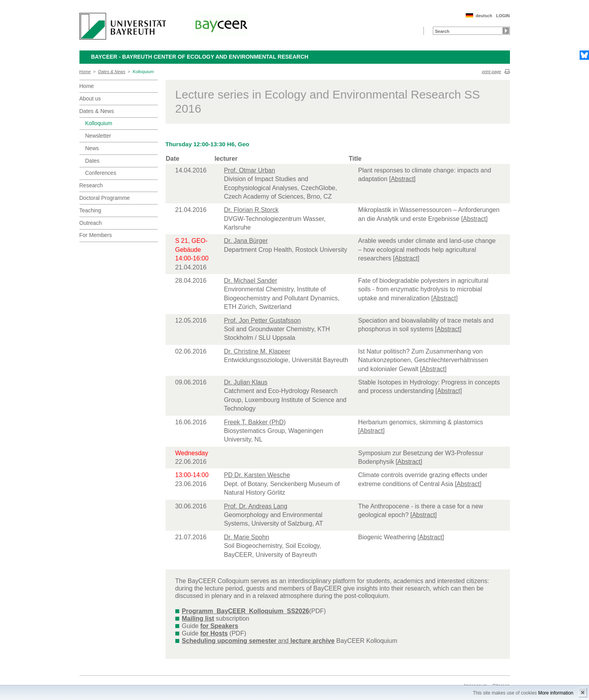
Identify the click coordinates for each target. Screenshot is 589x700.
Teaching (90, 210)
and (258, 641)
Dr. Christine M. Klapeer (257, 351)
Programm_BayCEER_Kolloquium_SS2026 (246, 611)
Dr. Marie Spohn (247, 537)
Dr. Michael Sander (250, 281)
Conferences (101, 173)
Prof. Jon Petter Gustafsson (262, 320)
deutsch (484, 16)
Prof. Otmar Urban (249, 170)
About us (90, 99)
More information (556, 693)
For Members (96, 235)
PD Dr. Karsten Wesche (257, 475)
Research (91, 185)
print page (492, 72)
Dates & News (112, 72)
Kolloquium (143, 72)
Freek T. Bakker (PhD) (255, 422)
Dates (93, 161)
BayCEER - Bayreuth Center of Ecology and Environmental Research (200, 57)
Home (85, 72)
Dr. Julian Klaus (246, 382)
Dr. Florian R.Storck (251, 210)
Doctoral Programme (105, 198)
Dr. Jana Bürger (246, 241)
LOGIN (503, 16)
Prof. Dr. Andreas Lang (256, 506)
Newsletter (98, 136)
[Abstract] (402, 179)
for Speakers (219, 626)
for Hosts (214, 633)
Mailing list (198, 618)
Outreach (91, 223)
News (92, 148)
